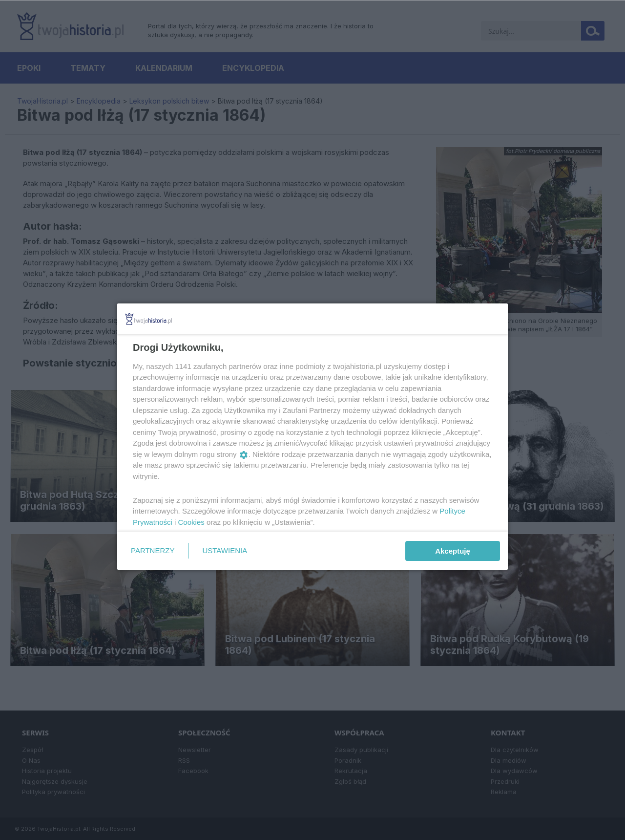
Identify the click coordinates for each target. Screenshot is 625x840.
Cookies (191, 522)
